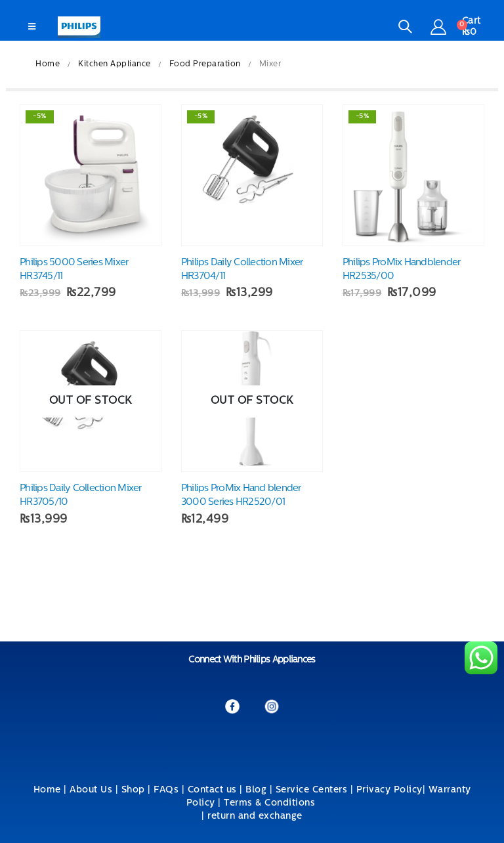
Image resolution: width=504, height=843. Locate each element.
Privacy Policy (389, 790)
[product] (91, 175)
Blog (256, 790)
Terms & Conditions (271, 803)
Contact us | (215, 790)
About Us (91, 790)
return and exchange (255, 816)
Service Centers (312, 790)
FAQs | (169, 790)
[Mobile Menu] (32, 28)
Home (47, 790)
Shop (133, 790)
